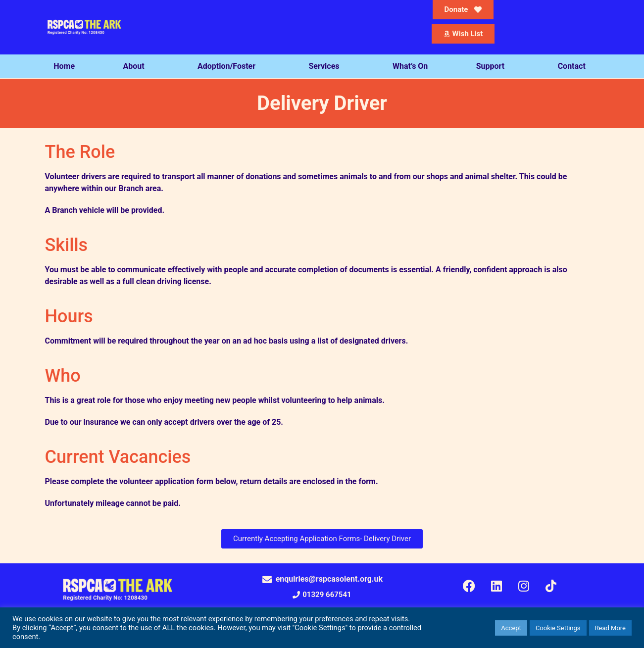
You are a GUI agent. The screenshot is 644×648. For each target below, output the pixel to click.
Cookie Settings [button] (558, 628)
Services (327, 66)
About (136, 66)
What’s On (410, 66)
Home (64, 66)
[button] (322, 595)
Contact (574, 66)
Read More (610, 628)
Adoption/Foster (229, 66)
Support (493, 66)
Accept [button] (511, 628)
